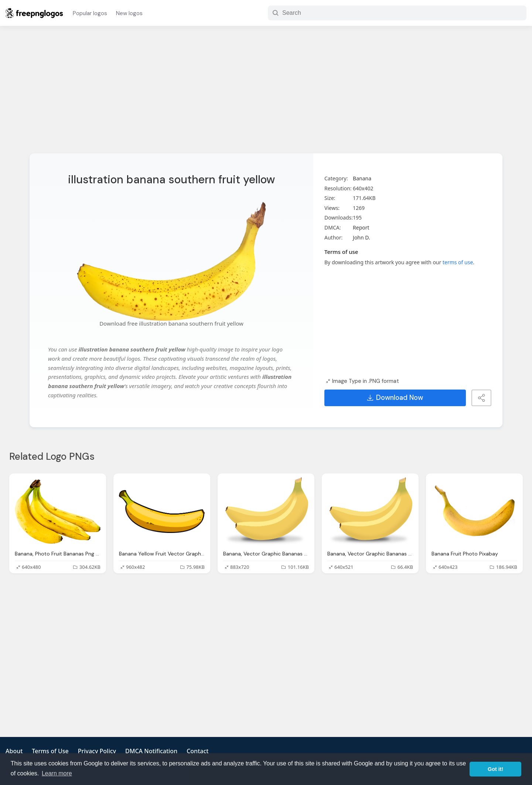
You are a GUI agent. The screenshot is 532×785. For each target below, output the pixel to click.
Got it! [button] (495, 769)
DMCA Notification (151, 751)
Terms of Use (50, 751)
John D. (362, 237)
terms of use (458, 262)
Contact (197, 751)
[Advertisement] (266, 94)
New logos (129, 13)
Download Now (395, 398)
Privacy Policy (97, 751)
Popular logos (90, 13)
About (14, 751)
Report (361, 227)
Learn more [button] (57, 773)
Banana (362, 178)
